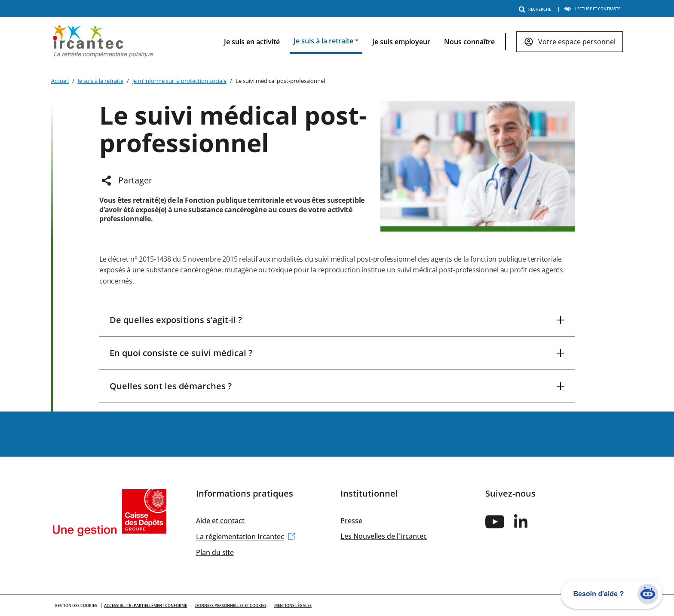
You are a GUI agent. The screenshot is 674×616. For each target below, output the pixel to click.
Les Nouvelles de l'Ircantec (384, 536)
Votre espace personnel (577, 42)
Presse (351, 521)
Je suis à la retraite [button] (323, 41)
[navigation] (417, 42)
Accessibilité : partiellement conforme (146, 605)
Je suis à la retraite (101, 81)
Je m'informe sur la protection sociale (179, 81)
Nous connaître (469, 42)
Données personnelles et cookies (231, 605)
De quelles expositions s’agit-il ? (176, 320)
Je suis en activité (252, 42)
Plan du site (215, 552)
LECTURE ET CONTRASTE (592, 9)
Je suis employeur (401, 42)
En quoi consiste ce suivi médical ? (181, 353)
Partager (135, 180)
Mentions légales (293, 605)
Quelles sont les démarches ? (171, 386)
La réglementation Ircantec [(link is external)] (246, 537)
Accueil (60, 81)
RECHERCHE (536, 9)
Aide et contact (220, 521)
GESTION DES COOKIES (76, 605)
